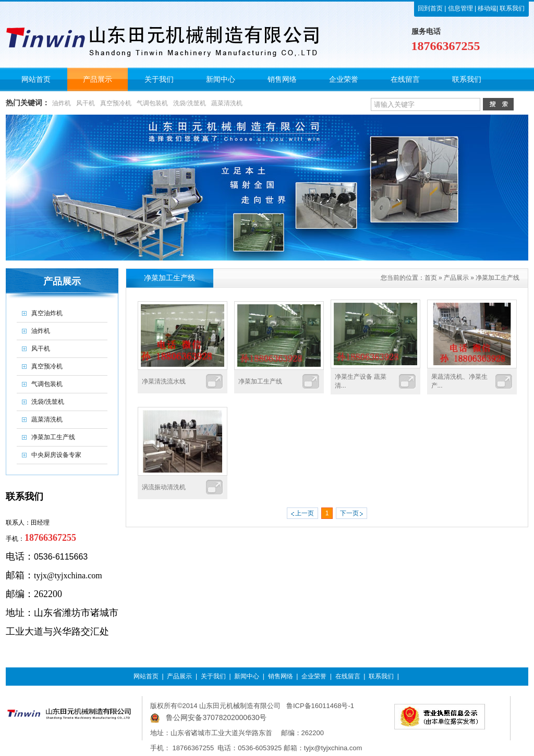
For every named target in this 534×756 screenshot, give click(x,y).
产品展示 (456, 278)
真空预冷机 (116, 103)
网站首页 (146, 676)
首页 (431, 278)
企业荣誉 (314, 676)
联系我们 (511, 8)
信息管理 (460, 8)
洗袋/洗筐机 (190, 103)
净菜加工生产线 (497, 278)
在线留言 (348, 676)
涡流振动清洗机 (164, 487)
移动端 (486, 8)
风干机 (86, 103)
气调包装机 (152, 103)
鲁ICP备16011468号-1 (320, 706)
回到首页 (430, 8)
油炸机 (62, 103)
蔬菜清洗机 (227, 103)
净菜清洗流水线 (164, 381)
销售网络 (281, 676)
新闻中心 (247, 676)
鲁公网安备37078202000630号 (216, 717)
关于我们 (213, 676)
